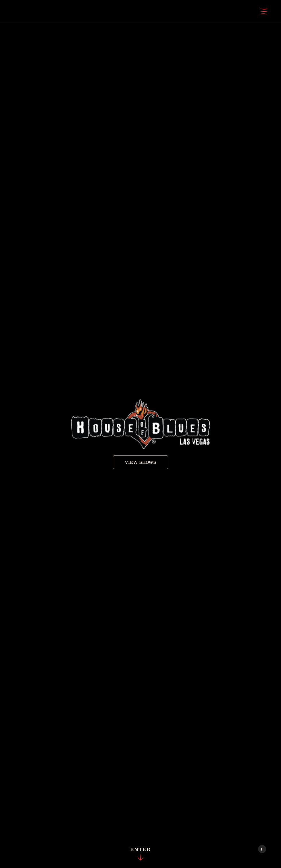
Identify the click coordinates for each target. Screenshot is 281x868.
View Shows (140, 462)
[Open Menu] (264, 11)
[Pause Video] (262, 849)
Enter (140, 854)
